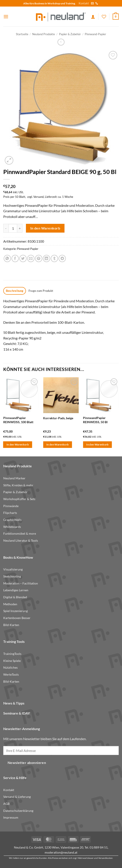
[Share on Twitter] (23, 258)
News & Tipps (14, 703)
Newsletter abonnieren (27, 763)
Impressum (11, 817)
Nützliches (10, 667)
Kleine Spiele (12, 661)
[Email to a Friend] (31, 258)
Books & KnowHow (18, 557)
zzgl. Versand (35, 197)
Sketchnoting (12, 576)
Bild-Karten (11, 625)
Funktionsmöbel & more (20, 533)
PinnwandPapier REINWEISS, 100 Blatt (18, 420)
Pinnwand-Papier (95, 34)
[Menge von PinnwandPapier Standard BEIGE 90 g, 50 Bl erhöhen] (20, 228)
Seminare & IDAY (17, 713)
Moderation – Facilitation (21, 583)
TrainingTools (12, 654)
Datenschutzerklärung (18, 811)
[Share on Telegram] (62, 258)
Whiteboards (12, 527)
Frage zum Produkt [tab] (41, 291)
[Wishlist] (104, 17)
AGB (6, 804)
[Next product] (61, 42)
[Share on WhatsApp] (7, 258)
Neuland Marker (14, 478)
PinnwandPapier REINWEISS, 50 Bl (95, 420)
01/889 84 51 (99, 847)
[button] (6, 17)
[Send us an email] (92, 3)
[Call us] (97, 3)
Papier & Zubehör (70, 34)
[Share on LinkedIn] (47, 258)
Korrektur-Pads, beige (58, 418)
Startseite (22, 34)
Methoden (10, 604)
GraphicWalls (12, 520)
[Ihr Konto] (93, 17)
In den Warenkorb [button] (18, 444)
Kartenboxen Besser (17, 618)
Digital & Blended (15, 597)
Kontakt (84, 3)
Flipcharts (10, 513)
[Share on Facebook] (15, 258)
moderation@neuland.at (61, 852)
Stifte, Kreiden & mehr (18, 485)
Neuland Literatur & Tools (21, 540)
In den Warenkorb (45, 228)
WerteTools (11, 674)
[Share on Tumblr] (54, 258)
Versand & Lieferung (17, 797)
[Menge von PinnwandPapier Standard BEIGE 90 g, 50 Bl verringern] (6, 228)
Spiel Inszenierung (15, 611)
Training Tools (14, 641)
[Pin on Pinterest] (39, 258)
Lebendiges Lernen (16, 590)
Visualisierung (13, 569)
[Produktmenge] (13, 228)
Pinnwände (11, 506)
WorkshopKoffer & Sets (19, 499)
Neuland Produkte (44, 34)
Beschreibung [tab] (15, 291)
